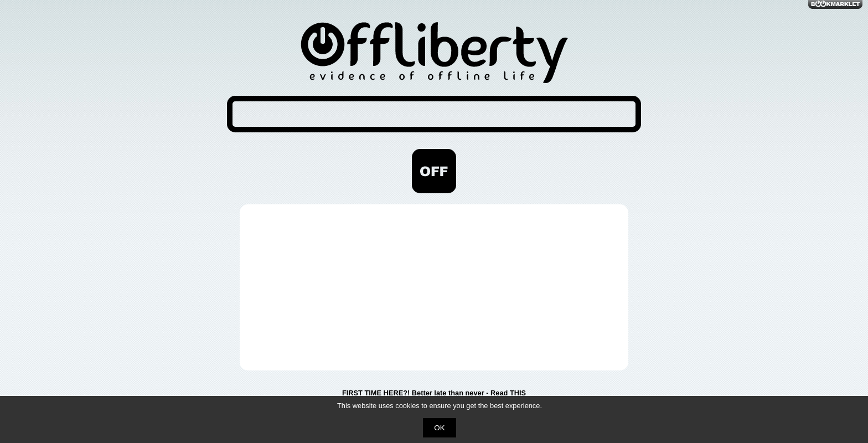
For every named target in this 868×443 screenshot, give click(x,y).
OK (439, 428)
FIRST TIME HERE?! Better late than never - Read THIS (434, 393)
